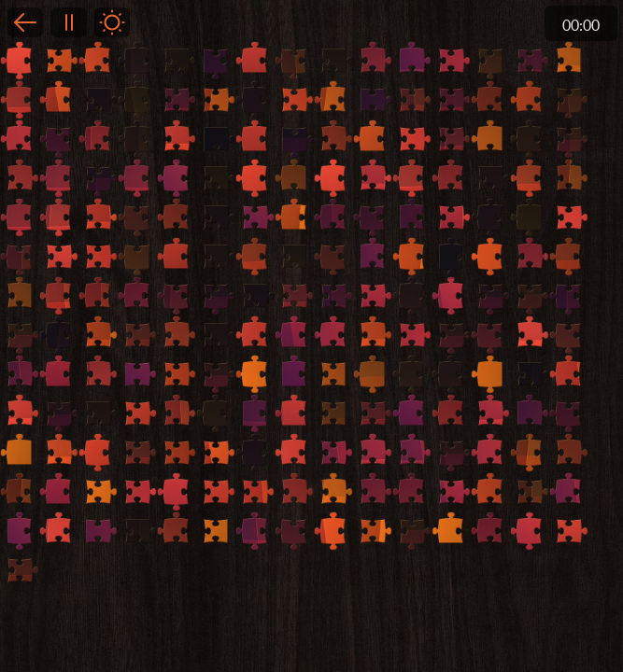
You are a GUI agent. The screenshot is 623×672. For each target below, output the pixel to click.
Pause (68, 22)
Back (25, 22)
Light (112, 22)
